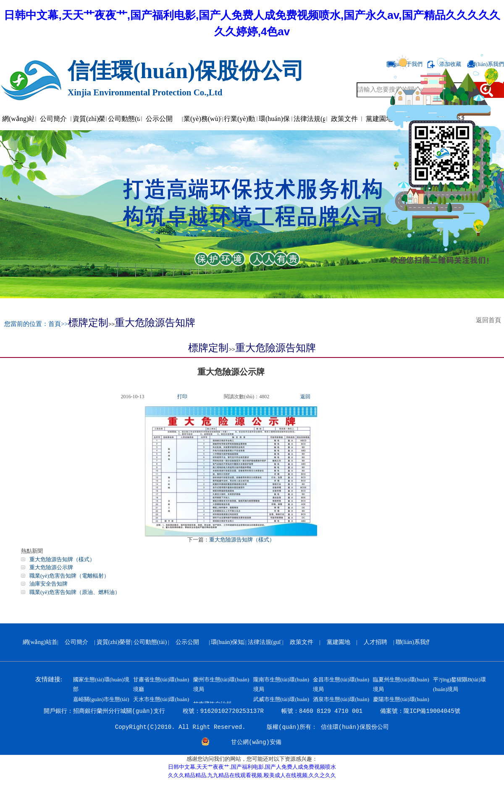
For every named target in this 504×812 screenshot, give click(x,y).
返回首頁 (490, 320)
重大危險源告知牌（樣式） (242, 540)
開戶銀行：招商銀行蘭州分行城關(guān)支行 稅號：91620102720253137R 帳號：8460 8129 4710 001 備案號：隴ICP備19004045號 (252, 711)
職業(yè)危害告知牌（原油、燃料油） (75, 592)
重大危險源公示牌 (51, 567)
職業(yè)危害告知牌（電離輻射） (69, 576)
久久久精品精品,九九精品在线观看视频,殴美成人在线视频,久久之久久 (252, 775)
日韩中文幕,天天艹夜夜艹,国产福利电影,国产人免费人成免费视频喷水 (252, 767)
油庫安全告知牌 (49, 584)
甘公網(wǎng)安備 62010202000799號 (256, 743)
